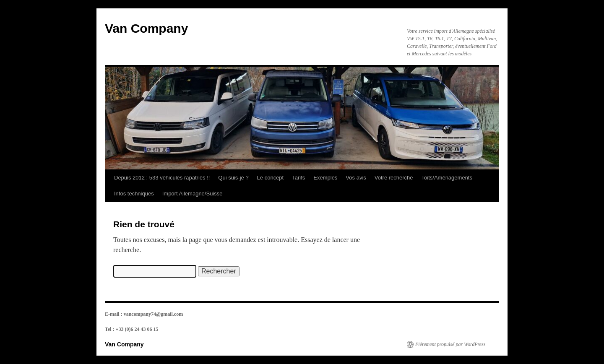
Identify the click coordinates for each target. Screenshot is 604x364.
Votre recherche (394, 178)
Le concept (271, 178)
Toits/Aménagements (447, 178)
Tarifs (298, 178)
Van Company (146, 28)
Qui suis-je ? (233, 178)
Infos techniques (134, 194)
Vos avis (356, 178)
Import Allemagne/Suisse (193, 194)
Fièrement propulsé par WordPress (450, 344)
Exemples (325, 178)
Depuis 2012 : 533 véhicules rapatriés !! (162, 178)
